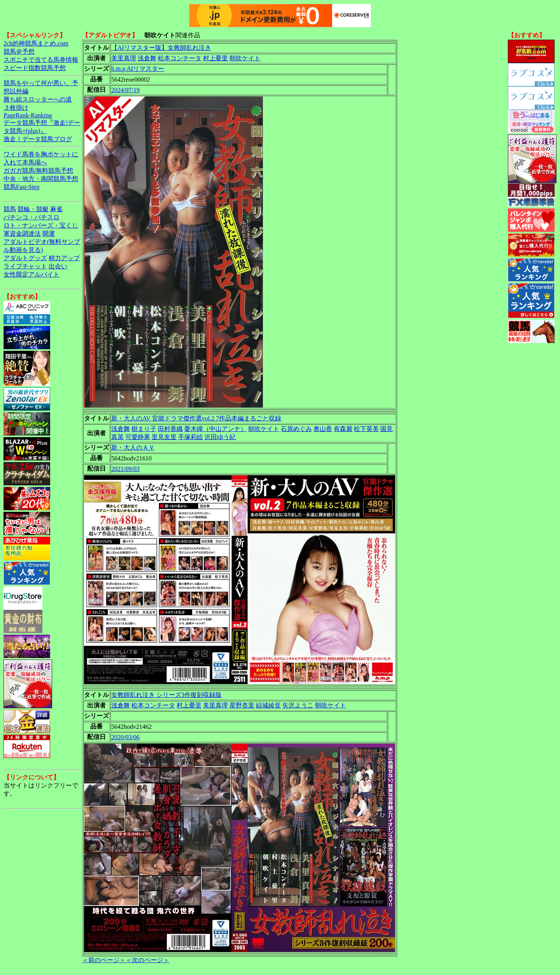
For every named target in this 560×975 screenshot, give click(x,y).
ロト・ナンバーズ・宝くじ (41, 225)
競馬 (10, 209)
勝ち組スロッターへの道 (38, 99)
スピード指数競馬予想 (35, 68)
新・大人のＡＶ (133, 447)
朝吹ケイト (245, 58)
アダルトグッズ (25, 258)
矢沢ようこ (298, 705)
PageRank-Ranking (28, 115)
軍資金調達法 (22, 234)
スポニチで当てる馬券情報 (41, 60)
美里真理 (124, 58)
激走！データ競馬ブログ (38, 139)
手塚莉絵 (191, 437)
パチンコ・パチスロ (31, 217)
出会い (58, 266)
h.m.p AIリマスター (138, 69)
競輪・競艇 (33, 209)
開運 (49, 234)
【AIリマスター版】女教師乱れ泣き (161, 48)
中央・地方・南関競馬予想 (41, 179)
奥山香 (323, 429)
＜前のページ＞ (104, 960)
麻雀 (56, 209)
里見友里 (164, 437)
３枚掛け (16, 108)
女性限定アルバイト (31, 274)
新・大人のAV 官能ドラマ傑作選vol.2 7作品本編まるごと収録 (196, 418)
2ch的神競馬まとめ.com (36, 43)
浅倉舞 (147, 58)
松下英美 (366, 429)
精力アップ (64, 258)
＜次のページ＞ (147, 960)
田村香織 (170, 429)
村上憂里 (215, 58)
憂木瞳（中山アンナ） (215, 429)
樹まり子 (144, 429)
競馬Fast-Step (21, 187)
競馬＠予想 (19, 52)
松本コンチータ (180, 58)
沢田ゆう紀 (220, 437)
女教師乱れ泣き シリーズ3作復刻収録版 (166, 695)
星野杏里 (242, 705)
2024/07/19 (125, 90)
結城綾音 (268, 705)
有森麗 (343, 429)
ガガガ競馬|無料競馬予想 (38, 171)
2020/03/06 (125, 737)
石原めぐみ (296, 429)
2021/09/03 (125, 469)
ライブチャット (25, 266)
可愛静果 (138, 437)
